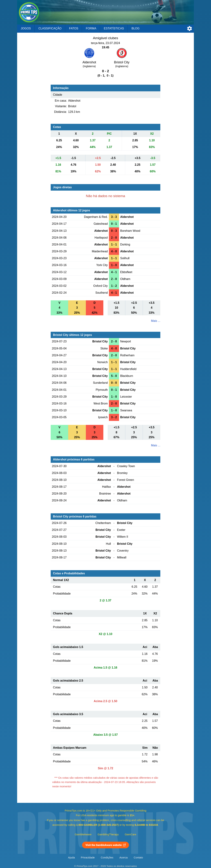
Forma (91, 28)
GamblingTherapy (108, 834)
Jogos (26, 28)
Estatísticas (114, 28)
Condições (107, 858)
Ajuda (71, 858)
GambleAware (83, 834)
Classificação (50, 28)
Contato (138, 858)
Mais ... (156, 321)
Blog (135, 28)
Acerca (124, 858)
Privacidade (88, 858)
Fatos (74, 28)
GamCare (131, 834)
